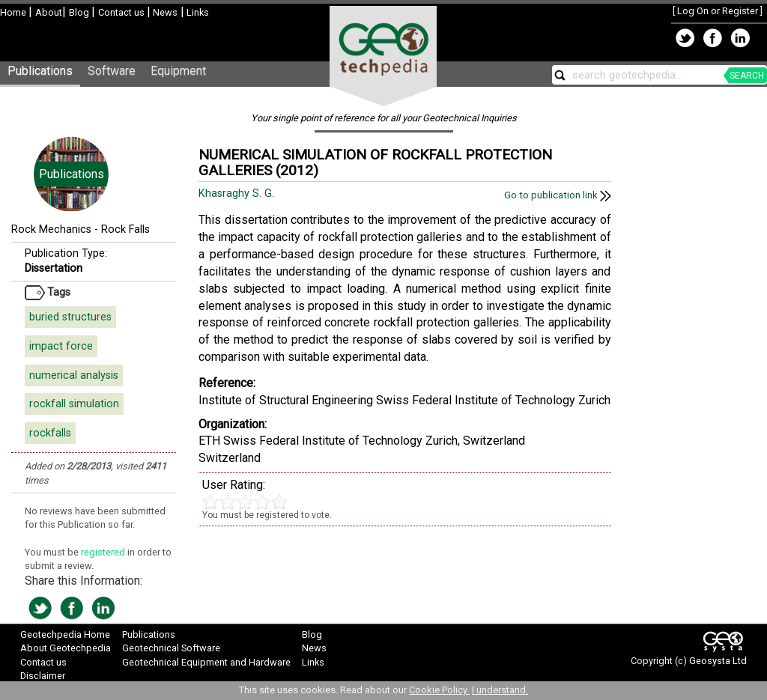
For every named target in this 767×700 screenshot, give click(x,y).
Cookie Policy (439, 690)
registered (104, 552)
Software (112, 71)
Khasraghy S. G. (238, 194)
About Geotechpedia (66, 648)
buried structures (70, 317)
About (49, 12)
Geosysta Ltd (718, 661)
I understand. (500, 690)
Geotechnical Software (171, 648)
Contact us (122, 12)
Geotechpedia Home (65, 634)
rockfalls (50, 433)
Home (14, 12)
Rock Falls (125, 229)
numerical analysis (74, 375)
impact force (61, 346)
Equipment (178, 71)
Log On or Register (718, 11)
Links (197, 12)
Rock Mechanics (51, 229)
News (164, 12)
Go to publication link (558, 195)
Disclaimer (43, 676)
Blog (80, 12)
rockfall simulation (74, 404)
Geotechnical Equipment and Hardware (206, 662)
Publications (40, 71)
